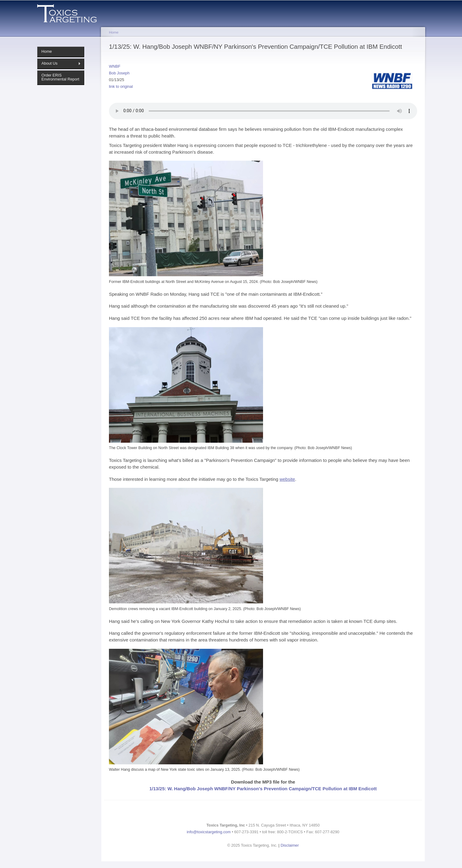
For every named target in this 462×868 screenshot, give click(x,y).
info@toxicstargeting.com (209, 832)
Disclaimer (290, 845)
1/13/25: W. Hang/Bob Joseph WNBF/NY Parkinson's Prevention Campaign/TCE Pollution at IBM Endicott (263, 789)
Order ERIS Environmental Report (60, 77)
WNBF (115, 66)
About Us (59, 63)
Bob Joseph (119, 73)
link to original (121, 86)
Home (47, 51)
